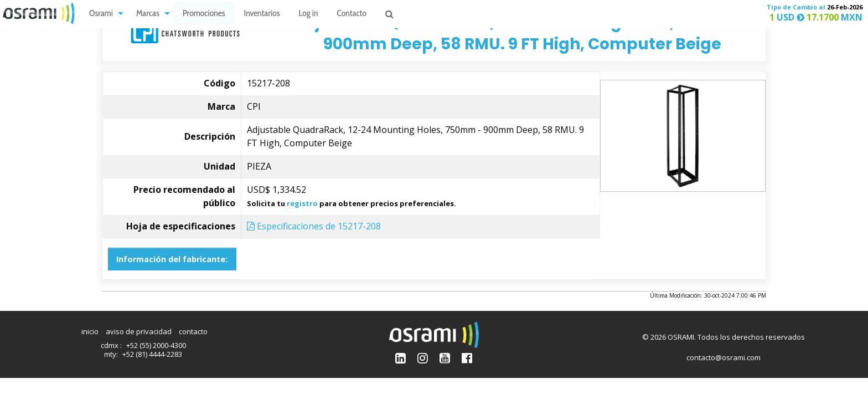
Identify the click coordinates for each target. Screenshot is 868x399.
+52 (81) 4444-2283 (152, 354)
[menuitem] (103, 14)
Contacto (352, 14)
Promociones (204, 14)
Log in (309, 14)
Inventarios (262, 14)
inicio (90, 331)
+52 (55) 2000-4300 (156, 345)
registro (302, 203)
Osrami (101, 14)
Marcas (148, 14)
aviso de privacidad (139, 331)
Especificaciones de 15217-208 (314, 226)
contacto (193, 331)
